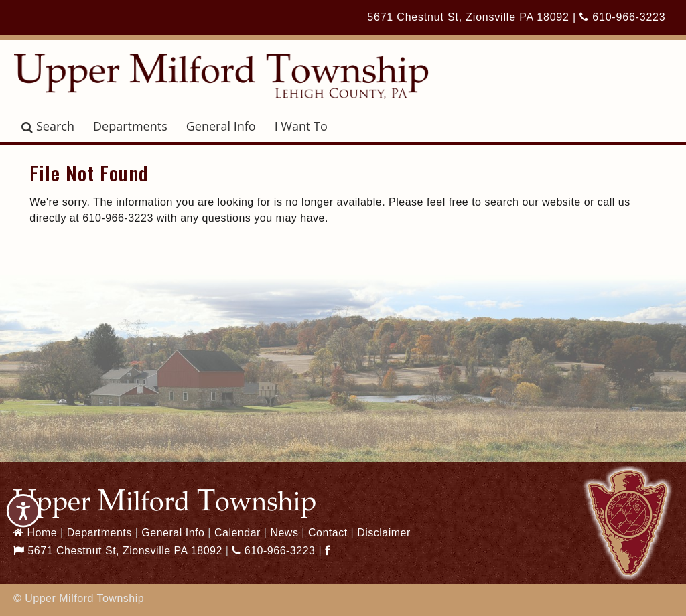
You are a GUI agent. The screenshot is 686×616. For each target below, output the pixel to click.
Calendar (237, 533)
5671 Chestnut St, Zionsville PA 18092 (468, 17)
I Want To (301, 126)
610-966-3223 (622, 17)
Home (35, 533)
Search (48, 126)
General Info (221, 126)
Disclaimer (384, 533)
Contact (328, 533)
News (284, 533)
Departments (130, 126)
